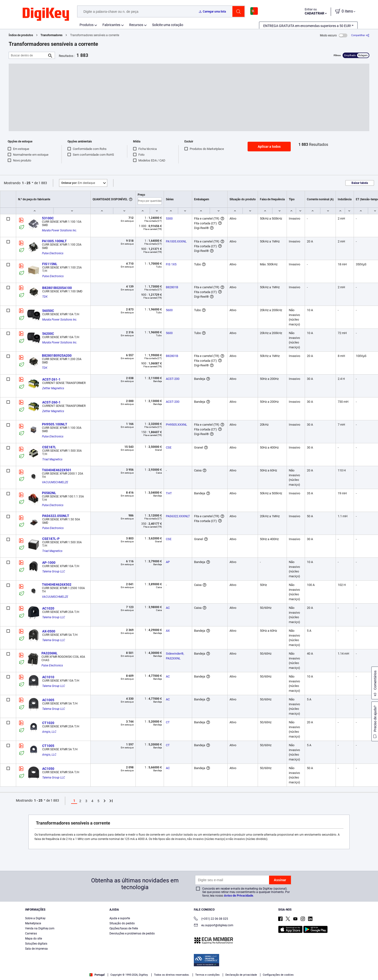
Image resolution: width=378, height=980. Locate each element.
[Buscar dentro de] (28, 55)
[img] (46, 14)
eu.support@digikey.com (214, 926)
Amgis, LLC (49, 732)
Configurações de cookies (278, 975)
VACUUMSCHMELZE (55, 482)
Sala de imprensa (36, 949)
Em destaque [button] (78, 183)
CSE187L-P (51, 539)
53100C (48, 218)
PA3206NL (50, 653)
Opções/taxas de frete (124, 928)
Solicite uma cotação (168, 25)
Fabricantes (111, 25)
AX (168, 631)
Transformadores (51, 35)
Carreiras (31, 933)
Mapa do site (34, 939)
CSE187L (49, 447)
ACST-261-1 (51, 379)
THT (169, 493)
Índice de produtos (21, 35)
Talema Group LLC (54, 571)
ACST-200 (173, 379)
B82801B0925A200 (57, 356)
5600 (169, 310)
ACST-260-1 (51, 402)
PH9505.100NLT (55, 424)
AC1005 (48, 700)
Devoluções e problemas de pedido (132, 933)
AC (168, 608)
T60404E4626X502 (57, 584)
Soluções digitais (36, 944)
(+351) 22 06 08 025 (211, 919)
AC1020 (48, 608)
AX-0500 (49, 631)
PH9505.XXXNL (176, 425)
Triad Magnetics (52, 459)
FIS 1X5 (171, 264)
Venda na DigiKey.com (40, 928)
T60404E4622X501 (57, 470)
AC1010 (48, 677)
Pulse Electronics (53, 253)
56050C (48, 311)
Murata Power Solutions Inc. (59, 230)
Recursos (136, 25)
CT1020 (48, 723)
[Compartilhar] (360, 35)
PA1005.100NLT (54, 241)
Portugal (97, 975)
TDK (45, 297)
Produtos (87, 25)
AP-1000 (49, 563)
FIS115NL (50, 264)
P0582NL (49, 493)
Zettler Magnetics (53, 388)
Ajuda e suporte (120, 918)
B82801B (172, 287)
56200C (48, 334)
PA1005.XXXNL (176, 241)
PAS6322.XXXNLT (178, 516)
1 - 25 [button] (26, 183)
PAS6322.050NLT (56, 516)
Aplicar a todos (269, 147)
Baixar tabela (360, 183)
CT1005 (48, 746)
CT (168, 722)
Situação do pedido (122, 923)
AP (168, 562)
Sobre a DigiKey (35, 918)
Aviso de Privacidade (239, 896)
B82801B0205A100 (57, 288)
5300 (169, 218)
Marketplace (33, 923)
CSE (169, 447)
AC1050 (48, 769)
